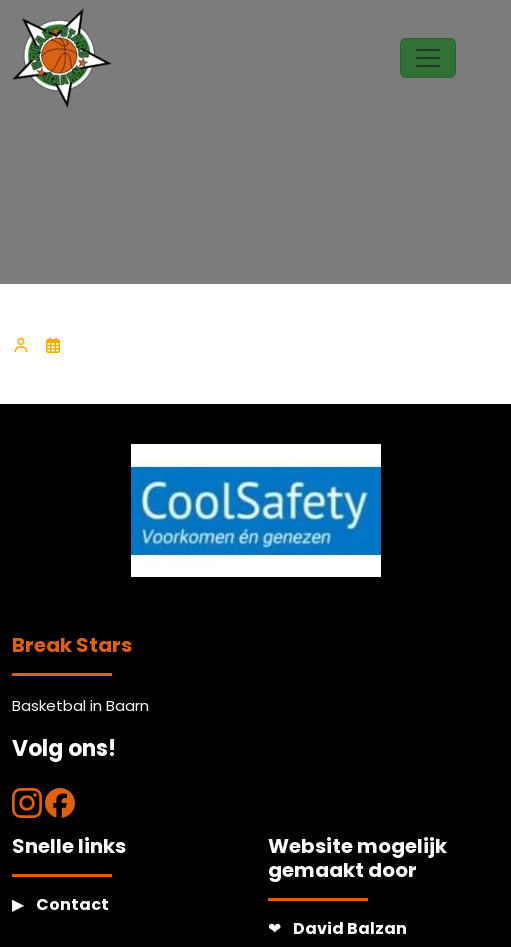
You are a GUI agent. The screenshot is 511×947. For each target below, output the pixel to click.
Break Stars (72, 645)
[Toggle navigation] (428, 58)
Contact (72, 904)
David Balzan (350, 928)
